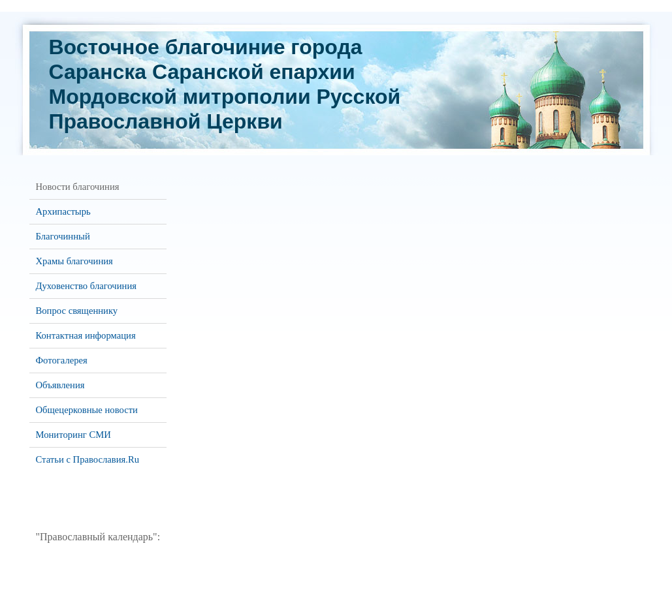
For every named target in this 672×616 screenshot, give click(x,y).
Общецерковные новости (87, 410)
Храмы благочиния (74, 261)
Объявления (60, 385)
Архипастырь (63, 211)
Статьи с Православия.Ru (88, 459)
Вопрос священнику (77, 311)
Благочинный (63, 236)
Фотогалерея (62, 360)
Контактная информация (86, 335)
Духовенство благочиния (86, 286)
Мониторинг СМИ (73, 435)
